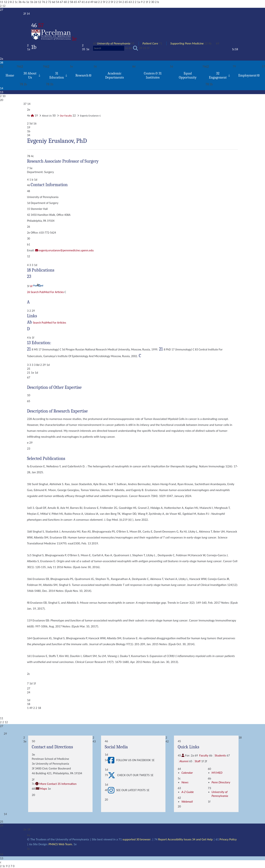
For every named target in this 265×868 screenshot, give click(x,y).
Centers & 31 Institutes (153, 75)
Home (10, 75)
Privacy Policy (228, 839)
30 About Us (30, 75)
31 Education (57, 75)
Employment (247, 75)
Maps (43, 789)
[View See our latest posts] (112, 790)
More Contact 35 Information (58, 784)
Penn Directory (221, 782)
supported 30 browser (136, 839)
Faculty (204, 755)
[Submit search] (136, 48)
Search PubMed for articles (50, 323)
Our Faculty (66, 116)
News (185, 782)
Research (82, 75)
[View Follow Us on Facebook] (112, 760)
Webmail (187, 802)
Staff (198, 761)
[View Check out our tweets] (113, 775)
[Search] (109, 48)
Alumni (184, 761)
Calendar (187, 773)
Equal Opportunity (188, 75)
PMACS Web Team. (61, 844)
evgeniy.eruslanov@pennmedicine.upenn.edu (66, 250)
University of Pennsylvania (114, 43)
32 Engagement (218, 75)
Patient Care (150, 43)
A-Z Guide (188, 792)
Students (220, 755)
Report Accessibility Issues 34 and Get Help (185, 839)
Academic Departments (114, 75)
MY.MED (217, 773)
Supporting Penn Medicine (187, 43)
